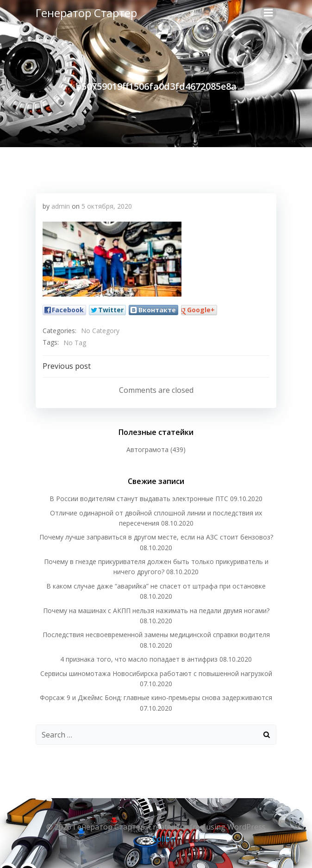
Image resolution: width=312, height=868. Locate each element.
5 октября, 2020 (107, 206)
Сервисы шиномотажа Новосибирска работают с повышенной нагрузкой (156, 673)
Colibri (164, 839)
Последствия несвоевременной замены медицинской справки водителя (156, 635)
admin (61, 206)
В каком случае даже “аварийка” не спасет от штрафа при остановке (156, 586)
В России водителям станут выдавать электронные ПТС (139, 499)
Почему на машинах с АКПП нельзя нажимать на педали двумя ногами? (156, 611)
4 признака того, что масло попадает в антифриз (139, 659)
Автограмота (147, 449)
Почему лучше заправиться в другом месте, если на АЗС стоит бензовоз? (156, 537)
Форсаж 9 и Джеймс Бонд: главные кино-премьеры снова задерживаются (156, 697)
